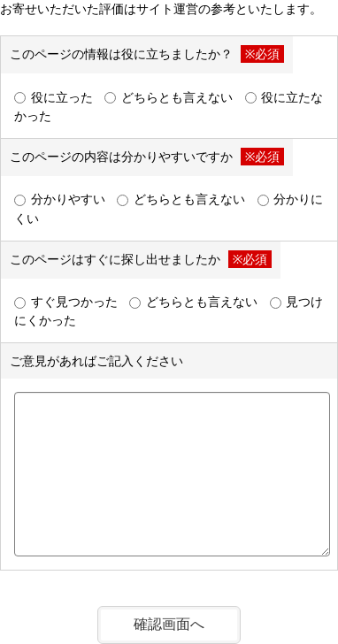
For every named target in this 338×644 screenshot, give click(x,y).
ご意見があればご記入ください (96, 360)
